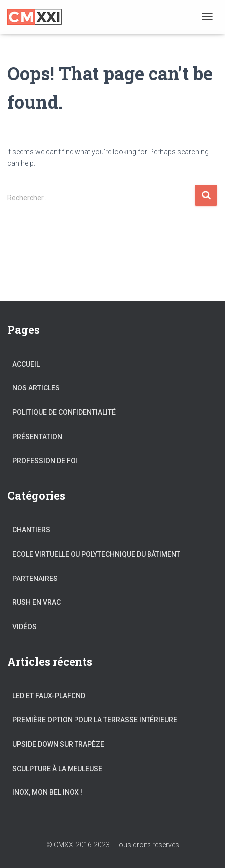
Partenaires (35, 579)
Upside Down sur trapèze (58, 744)
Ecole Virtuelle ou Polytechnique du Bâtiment (96, 554)
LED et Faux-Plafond (49, 696)
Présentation (37, 437)
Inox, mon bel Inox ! (47, 792)
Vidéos (25, 627)
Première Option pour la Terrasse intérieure (95, 720)
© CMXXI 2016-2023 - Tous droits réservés (113, 845)
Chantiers (31, 530)
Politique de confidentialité (64, 412)
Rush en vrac (37, 602)
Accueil (26, 364)
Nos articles (36, 388)
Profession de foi (45, 461)
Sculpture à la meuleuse (57, 769)
